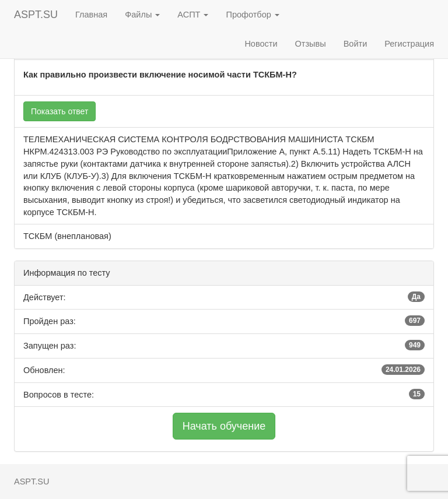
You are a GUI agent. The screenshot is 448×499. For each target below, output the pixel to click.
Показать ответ (60, 111)
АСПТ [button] (193, 15)
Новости (261, 44)
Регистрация (409, 44)
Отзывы (311, 44)
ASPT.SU (36, 15)
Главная (91, 15)
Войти (356, 44)
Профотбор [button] (252, 15)
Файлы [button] (142, 15)
